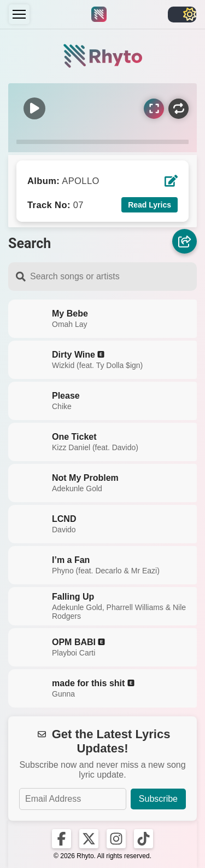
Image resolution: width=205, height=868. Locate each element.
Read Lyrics (150, 205)
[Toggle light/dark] (182, 15)
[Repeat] (178, 109)
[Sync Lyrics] (154, 109)
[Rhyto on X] (89, 839)
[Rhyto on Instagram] (116, 839)
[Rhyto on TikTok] (143, 839)
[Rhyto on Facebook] (61, 839)
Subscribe (158, 799)
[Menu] (19, 14)
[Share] (184, 241)
